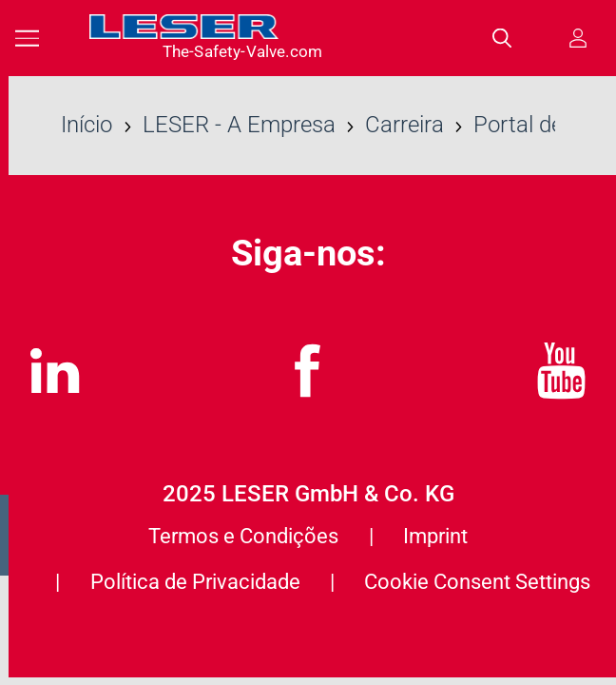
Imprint (435, 536)
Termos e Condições (243, 536)
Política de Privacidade (195, 581)
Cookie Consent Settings (477, 581)
